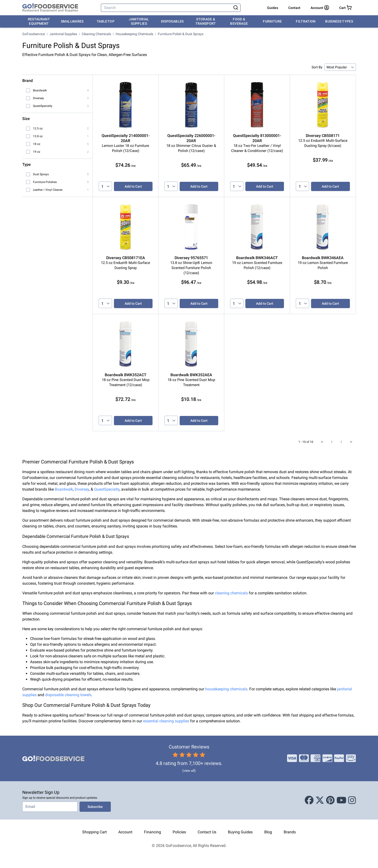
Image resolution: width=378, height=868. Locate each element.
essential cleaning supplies (166, 721)
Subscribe (95, 807)
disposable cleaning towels (68, 695)
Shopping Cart (94, 832)
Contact (294, 8)
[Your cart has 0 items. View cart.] (345, 8)
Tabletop (106, 21)
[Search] (167, 8)
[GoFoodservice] (50, 8)
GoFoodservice (34, 34)
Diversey (82, 489)
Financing (153, 832)
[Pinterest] (330, 800)
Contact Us (207, 832)
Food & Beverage (239, 21)
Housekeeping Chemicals (134, 34)
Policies (179, 832)
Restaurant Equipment (39, 21)
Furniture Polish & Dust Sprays (181, 34)
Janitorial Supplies (139, 21)
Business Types (339, 21)
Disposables (172, 21)
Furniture (272, 21)
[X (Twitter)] (320, 800)
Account (125, 832)
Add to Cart (133, 186)
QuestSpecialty (107, 489)
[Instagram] (352, 800)
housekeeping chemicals (226, 689)
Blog (268, 832)
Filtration (306, 21)
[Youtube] (342, 800)
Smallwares (72, 21)
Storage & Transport (206, 21)
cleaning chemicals (231, 593)
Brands (290, 832)
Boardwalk (64, 489)
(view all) (189, 771)
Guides (273, 8)
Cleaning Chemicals (96, 34)
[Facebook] (309, 800)
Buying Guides (240, 832)
